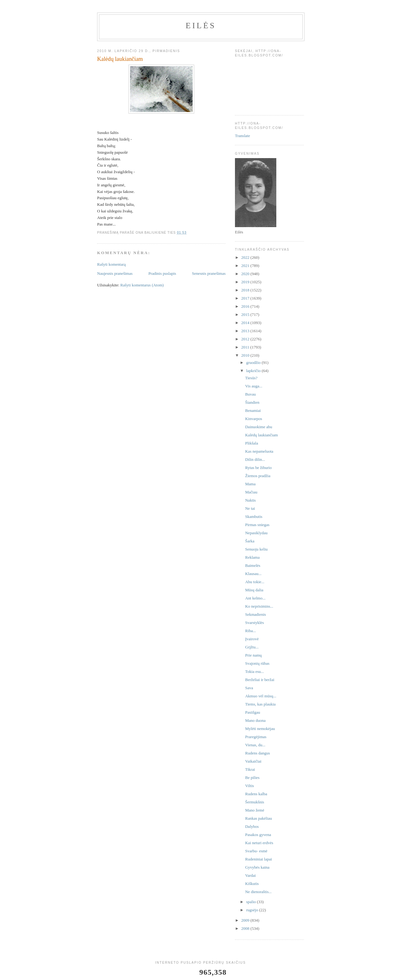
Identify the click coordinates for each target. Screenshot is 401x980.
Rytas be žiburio (258, 468)
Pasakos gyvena (258, 835)
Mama (250, 484)
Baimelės (253, 565)
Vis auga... (254, 386)
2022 (246, 257)
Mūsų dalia (254, 590)
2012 (246, 339)
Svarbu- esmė (256, 851)
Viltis (249, 786)
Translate (242, 136)
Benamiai (253, 410)
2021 (246, 266)
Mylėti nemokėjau (260, 729)
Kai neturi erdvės (259, 843)
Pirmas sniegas (257, 525)
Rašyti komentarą (111, 264)
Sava (249, 688)
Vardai (250, 875)
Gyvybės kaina (257, 867)
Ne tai (250, 508)
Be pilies (252, 778)
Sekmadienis (255, 614)
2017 (246, 298)
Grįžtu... (252, 647)
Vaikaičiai (253, 761)
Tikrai (250, 769)
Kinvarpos (253, 419)
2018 (246, 290)
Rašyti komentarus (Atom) (142, 285)
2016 (246, 306)
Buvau (250, 394)
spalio (252, 902)
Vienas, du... (255, 745)
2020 (246, 274)
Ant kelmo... (255, 598)
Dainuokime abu (258, 427)
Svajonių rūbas (257, 663)
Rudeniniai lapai (258, 859)
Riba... (250, 631)
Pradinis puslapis (162, 273)
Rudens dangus (257, 753)
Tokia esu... (254, 671)
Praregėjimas (256, 737)
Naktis (250, 500)
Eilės (201, 26)
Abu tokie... (255, 582)
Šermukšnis (255, 802)
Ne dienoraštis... (258, 892)
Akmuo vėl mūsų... (260, 696)
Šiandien (252, 402)
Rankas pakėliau (258, 818)
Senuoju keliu (256, 549)
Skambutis (254, 517)
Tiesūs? (251, 378)
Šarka (250, 541)
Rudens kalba (256, 794)
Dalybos (252, 826)
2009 (246, 920)
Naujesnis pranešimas (115, 273)
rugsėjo (253, 910)
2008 (246, 928)
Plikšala (251, 443)
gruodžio (254, 362)
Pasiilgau (253, 712)
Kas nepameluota (259, 451)
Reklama (252, 557)
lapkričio (254, 371)
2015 (246, 314)
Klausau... (253, 574)
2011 (246, 347)
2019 (246, 282)
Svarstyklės (254, 623)
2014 (246, 323)
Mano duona (255, 720)
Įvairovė (252, 639)
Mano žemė (255, 810)
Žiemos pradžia (258, 476)
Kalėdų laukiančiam (261, 435)
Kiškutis (252, 884)
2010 (246, 355)
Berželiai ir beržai (260, 680)
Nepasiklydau (256, 533)
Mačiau (251, 492)
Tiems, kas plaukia (260, 704)
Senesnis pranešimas (209, 273)
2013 (246, 331)
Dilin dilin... (255, 459)
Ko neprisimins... (259, 606)
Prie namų (253, 655)
